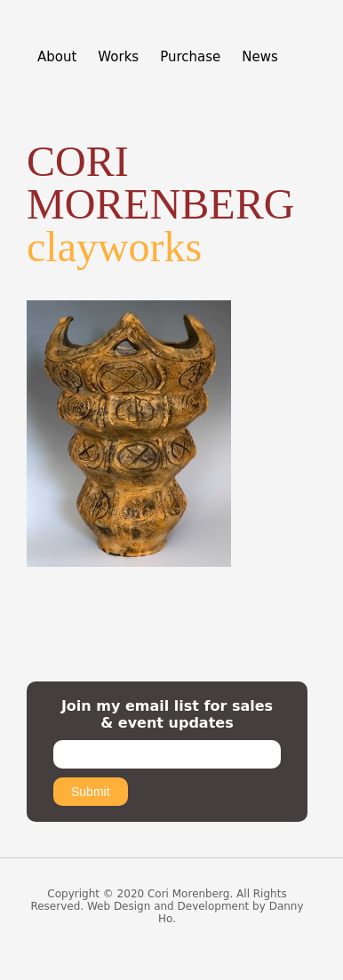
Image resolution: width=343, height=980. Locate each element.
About (57, 57)
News (260, 57)
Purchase (190, 57)
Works (118, 57)
